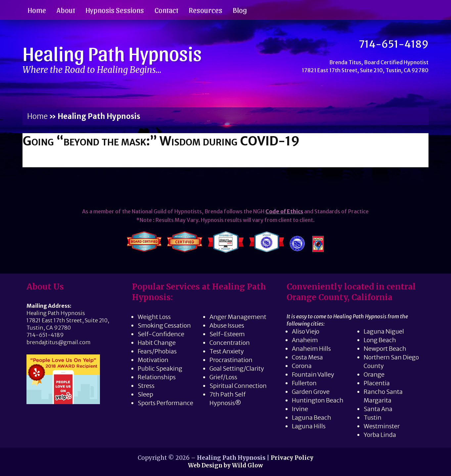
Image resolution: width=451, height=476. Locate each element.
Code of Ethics (284, 211)
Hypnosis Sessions (115, 10)
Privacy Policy (292, 458)
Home (37, 10)
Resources (206, 10)
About (66, 10)
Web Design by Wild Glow (226, 465)
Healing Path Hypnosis (112, 53)
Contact (166, 10)
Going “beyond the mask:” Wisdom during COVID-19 (161, 141)
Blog (240, 10)
